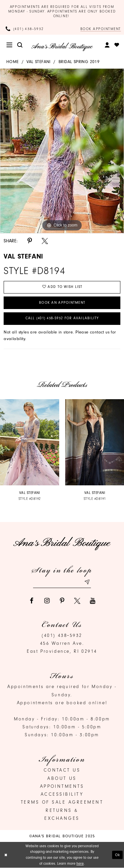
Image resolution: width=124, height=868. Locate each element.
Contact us (62, 770)
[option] (62, 151)
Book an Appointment (62, 303)
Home (13, 62)
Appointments (62, 786)
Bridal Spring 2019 (79, 62)
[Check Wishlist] (117, 45)
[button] (10, 45)
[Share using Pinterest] (30, 241)
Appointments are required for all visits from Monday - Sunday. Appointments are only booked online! (62, 11)
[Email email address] (62, 583)
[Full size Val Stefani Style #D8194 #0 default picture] (62, 151)
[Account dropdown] (107, 45)
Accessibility (62, 794)
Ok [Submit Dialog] (118, 855)
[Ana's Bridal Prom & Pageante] (62, 47)
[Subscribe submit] (87, 583)
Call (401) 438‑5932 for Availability (62, 318)
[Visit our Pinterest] (62, 601)
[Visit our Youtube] (92, 601)
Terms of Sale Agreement (62, 802)
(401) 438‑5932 (62, 635)
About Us (62, 778)
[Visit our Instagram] (47, 601)
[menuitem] (10, 45)
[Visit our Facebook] (32, 601)
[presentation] (30, 442)
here (80, 864)
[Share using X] (45, 241)
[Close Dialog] (6, 855)
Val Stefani (38, 62)
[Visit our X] (77, 601)
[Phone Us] (25, 29)
